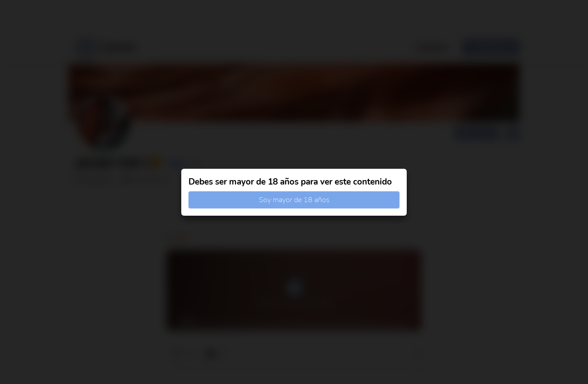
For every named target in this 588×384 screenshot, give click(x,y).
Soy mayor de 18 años (294, 200)
